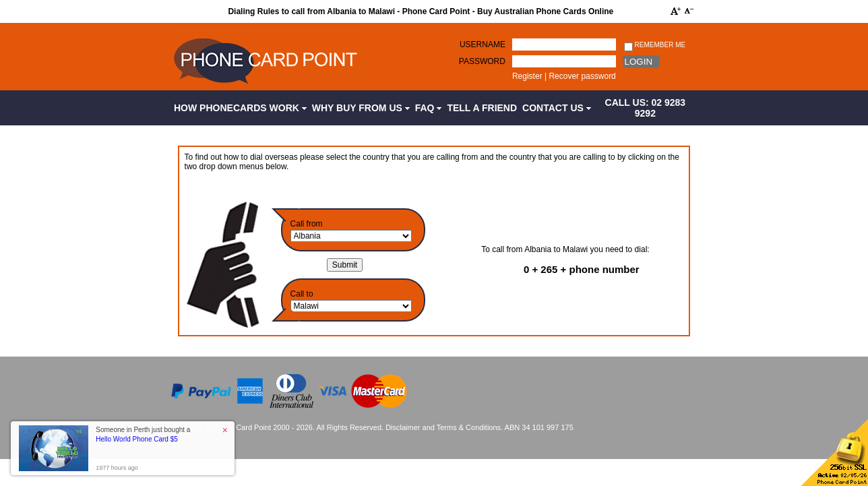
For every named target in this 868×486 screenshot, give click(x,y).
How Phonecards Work (240, 108)
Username (483, 44)
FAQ (429, 108)
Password (482, 61)
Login (639, 62)
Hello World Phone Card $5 (137, 439)
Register (527, 76)
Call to (302, 294)
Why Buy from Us (361, 108)
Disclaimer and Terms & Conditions (443, 427)
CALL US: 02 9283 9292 (646, 108)
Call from (307, 224)
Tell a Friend (482, 108)
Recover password (582, 76)
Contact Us (557, 108)
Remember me (655, 45)
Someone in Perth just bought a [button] (143, 434)
